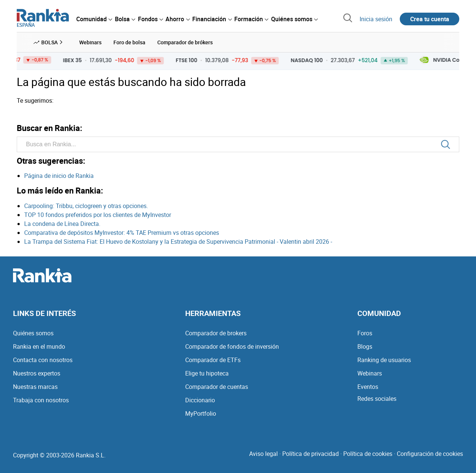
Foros (365, 333)
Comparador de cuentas (217, 387)
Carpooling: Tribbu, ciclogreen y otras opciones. (86, 206)
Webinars (370, 373)
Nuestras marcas (35, 387)
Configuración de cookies (430, 454)
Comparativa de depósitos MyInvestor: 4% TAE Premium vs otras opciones (122, 233)
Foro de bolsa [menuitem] (129, 42)
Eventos (368, 387)
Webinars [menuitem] (90, 42)
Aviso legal (263, 454)
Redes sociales (377, 399)
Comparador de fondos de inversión (232, 346)
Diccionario (200, 400)
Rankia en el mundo (39, 346)
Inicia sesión (376, 19)
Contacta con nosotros (43, 360)
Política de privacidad (311, 454)
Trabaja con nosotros (41, 400)
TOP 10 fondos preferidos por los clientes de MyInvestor (98, 215)
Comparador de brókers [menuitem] (185, 42)
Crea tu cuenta (430, 19)
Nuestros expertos (37, 373)
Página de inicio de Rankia (59, 176)
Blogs (365, 346)
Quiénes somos (33, 333)
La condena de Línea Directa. (62, 224)
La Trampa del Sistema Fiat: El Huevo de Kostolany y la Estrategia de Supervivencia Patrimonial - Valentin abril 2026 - (178, 242)
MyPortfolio (201, 413)
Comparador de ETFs (213, 360)
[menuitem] (94, 19)
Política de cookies (368, 454)
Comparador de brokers (216, 333)
